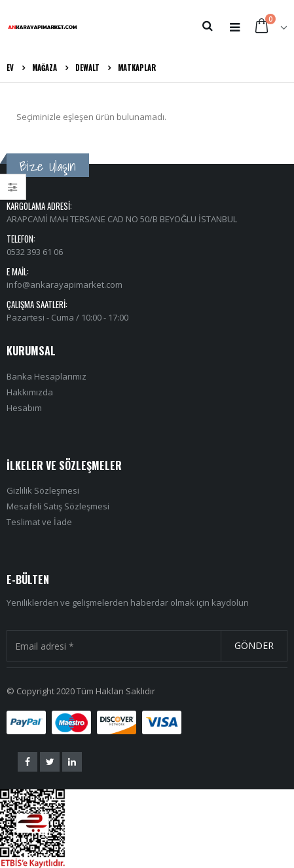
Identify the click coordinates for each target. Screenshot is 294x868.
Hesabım (24, 408)
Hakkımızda (30, 392)
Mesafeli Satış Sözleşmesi (58, 506)
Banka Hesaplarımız (46, 376)
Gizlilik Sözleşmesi (43, 490)
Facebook (28, 762)
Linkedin (72, 762)
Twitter (50, 762)
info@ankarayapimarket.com (64, 285)
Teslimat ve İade (39, 522)
